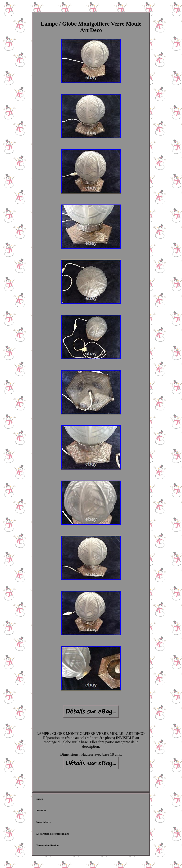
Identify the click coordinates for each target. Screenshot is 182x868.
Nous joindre (44, 822)
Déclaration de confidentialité (53, 834)
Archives (41, 810)
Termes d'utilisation (48, 845)
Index (40, 799)
